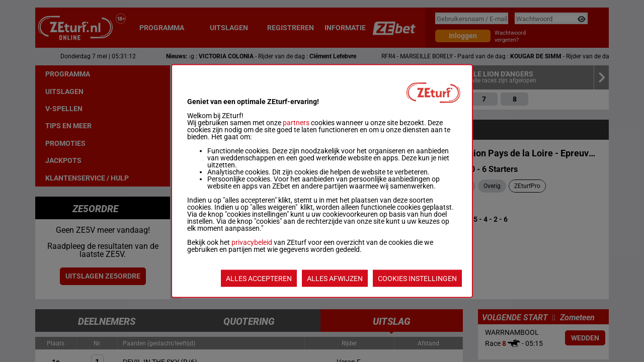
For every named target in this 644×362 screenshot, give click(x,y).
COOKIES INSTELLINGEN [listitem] (417, 279)
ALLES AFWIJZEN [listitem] (335, 279)
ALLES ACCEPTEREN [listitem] (259, 279)
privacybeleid (252, 242)
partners (296, 123)
